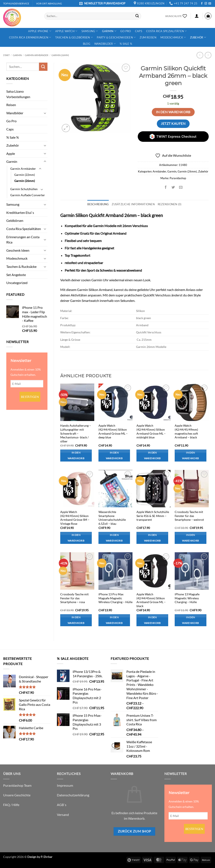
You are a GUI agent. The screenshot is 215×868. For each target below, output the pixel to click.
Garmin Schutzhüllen (24, 189)
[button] (103, 3)
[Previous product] (208, 55)
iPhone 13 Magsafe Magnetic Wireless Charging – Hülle (187, 598)
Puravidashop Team (17, 785)
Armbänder (159, 171)
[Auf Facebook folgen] (202, 4)
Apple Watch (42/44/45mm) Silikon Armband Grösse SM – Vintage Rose (75, 518)
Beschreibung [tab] (98, 204)
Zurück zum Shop (134, 831)
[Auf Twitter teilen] (173, 187)
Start (6, 55)
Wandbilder (105, 44)
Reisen (11, 105)
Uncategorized (17, 283)
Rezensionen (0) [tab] (170, 204)
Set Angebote (16, 275)
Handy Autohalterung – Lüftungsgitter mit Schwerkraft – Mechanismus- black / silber (76, 433)
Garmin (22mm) (25, 175)
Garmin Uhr (100, 280)
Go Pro (126, 31)
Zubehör (198, 37)
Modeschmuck (173, 37)
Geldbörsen (15, 220)
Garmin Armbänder (37, 55)
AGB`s (62, 805)
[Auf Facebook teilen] (166, 187)
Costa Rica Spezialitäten (166, 31)
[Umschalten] (45, 113)
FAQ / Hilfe (11, 805)
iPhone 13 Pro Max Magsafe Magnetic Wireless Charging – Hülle (115, 598)
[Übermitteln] (137, 16)
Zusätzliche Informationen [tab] (133, 204)
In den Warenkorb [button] (76, 456)
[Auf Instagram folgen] (206, 4)
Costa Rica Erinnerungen (30, 37)
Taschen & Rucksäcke (21, 266)
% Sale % (126, 44)
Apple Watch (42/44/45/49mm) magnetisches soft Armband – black (186, 431)
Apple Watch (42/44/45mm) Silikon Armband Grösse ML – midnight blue (151, 431)
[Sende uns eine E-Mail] (210, 4)
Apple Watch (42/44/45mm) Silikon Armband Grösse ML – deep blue (113, 431)
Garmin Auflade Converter (28, 195)
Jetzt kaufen (173, 124)
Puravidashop (178, 178)
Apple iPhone (40, 31)
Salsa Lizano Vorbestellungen (18, 94)
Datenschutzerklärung (73, 795)
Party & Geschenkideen (116, 37)
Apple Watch (66, 31)
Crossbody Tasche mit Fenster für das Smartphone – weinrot (189, 516)
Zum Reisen (148, 37)
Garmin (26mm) (60, 55)
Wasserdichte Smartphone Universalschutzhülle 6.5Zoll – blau (112, 518)
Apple (11, 153)
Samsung (90, 31)
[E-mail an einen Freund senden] (181, 187)
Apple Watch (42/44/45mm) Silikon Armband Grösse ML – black (151, 600)
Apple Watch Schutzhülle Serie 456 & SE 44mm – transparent (153, 516)
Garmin (109, 31)
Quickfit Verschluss (157, 295)
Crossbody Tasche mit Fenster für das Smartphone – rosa (74, 598)
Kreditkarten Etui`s (20, 212)
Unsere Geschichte (17, 795)
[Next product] (200, 55)
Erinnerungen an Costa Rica (23, 240)
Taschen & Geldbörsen (74, 37)
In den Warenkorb (173, 112)
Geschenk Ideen (18, 250)
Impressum (65, 785)
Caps (139, 31)
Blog (87, 44)
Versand (63, 815)
